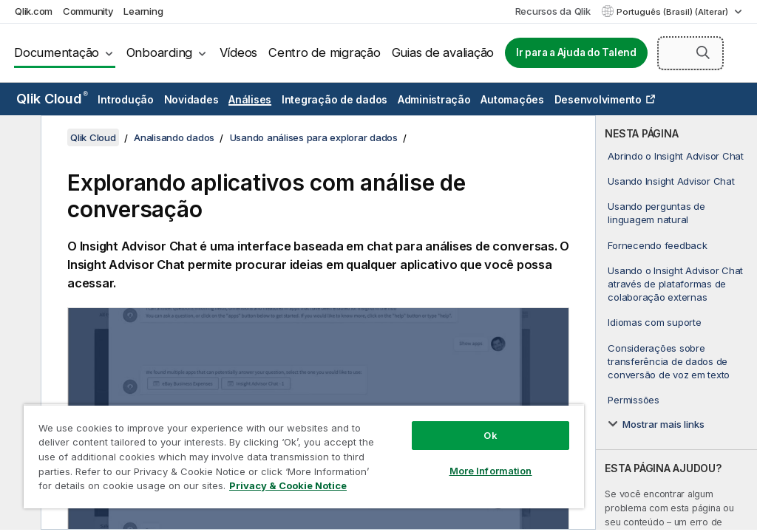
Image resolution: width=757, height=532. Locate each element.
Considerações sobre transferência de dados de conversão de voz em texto (669, 361)
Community (88, 11)
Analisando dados (174, 137)
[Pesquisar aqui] (690, 53)
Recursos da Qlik (553, 11)
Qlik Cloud (52, 99)
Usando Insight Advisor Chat (671, 181)
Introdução (126, 99)
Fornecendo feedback (657, 245)
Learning (143, 11)
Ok (490, 435)
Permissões (634, 400)
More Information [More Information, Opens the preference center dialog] (491, 471)
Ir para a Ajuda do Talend (576, 52)
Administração (434, 99)
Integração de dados (335, 99)
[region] (304, 456)
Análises (250, 99)
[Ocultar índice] (18, 138)
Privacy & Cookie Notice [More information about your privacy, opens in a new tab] (288, 485)
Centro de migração (325, 52)
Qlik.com (34, 11)
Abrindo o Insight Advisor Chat (676, 156)
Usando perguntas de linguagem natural (656, 213)
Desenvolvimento (598, 99)
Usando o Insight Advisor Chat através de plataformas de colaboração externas (675, 284)
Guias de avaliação (443, 52)
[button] (703, 52)
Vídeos (239, 52)
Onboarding (160, 52)
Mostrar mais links (663, 424)
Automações (512, 99)
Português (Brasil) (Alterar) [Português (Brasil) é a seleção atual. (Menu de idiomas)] (673, 12)
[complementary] (676, 323)
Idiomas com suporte (654, 322)
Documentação (57, 52)
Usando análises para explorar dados (314, 137)
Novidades (191, 99)
